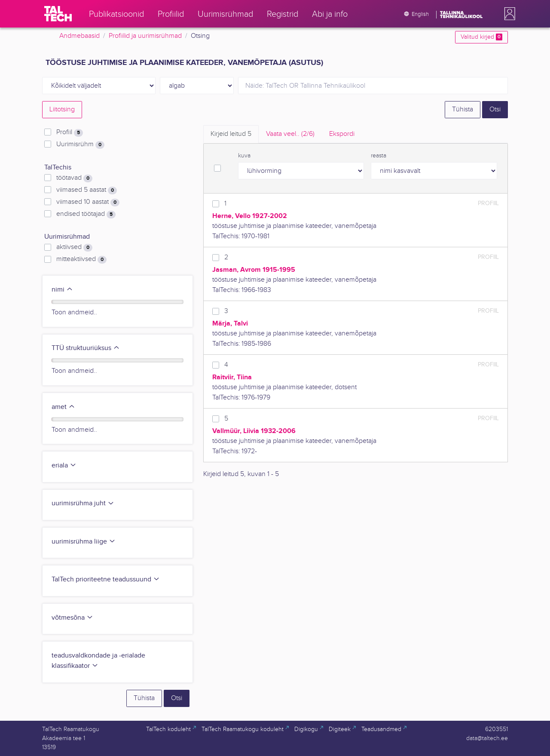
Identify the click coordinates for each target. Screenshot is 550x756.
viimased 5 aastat (87, 190)
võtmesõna (72, 618)
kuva (244, 156)
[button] (508, 14)
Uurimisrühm (80, 144)
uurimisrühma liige (84, 542)
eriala (64, 466)
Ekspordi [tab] (342, 134)
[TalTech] (58, 14)
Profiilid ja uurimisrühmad (145, 36)
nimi (62, 290)
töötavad (74, 178)
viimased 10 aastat (88, 202)
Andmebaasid (79, 36)
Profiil (70, 132)
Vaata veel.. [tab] (290, 134)
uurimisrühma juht (83, 503)
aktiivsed (74, 247)
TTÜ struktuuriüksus (86, 348)
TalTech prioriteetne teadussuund (106, 579)
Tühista (463, 109)
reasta (379, 156)
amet (63, 407)
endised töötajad (86, 214)
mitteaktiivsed (81, 259)
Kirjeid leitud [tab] (231, 134)
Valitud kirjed (481, 37)
